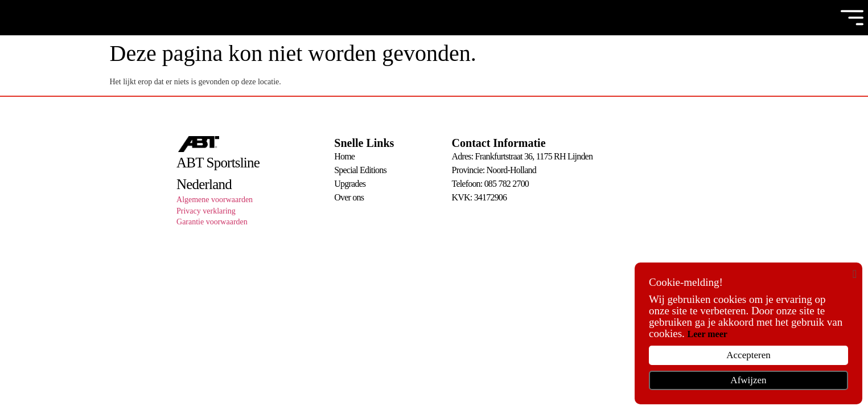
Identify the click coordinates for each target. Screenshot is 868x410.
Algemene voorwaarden (215, 200)
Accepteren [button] (748, 355)
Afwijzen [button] (748, 380)
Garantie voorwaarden (212, 222)
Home (344, 156)
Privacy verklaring (206, 211)
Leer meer (707, 334)
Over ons (349, 197)
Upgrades (350, 184)
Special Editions (360, 170)
